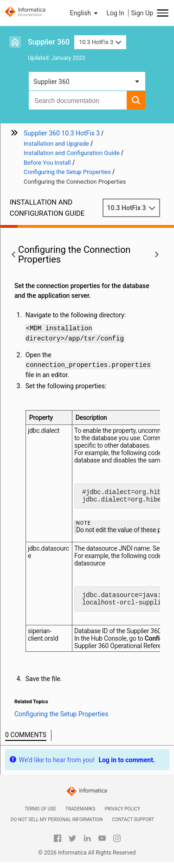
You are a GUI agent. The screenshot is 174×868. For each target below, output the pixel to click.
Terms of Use (40, 814)
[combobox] (78, 100)
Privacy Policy (122, 814)
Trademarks (81, 814)
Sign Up (142, 13)
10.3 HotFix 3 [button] (100, 42)
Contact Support (133, 825)
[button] (85, 13)
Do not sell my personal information (57, 825)
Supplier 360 (49, 42)
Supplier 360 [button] (52, 82)
